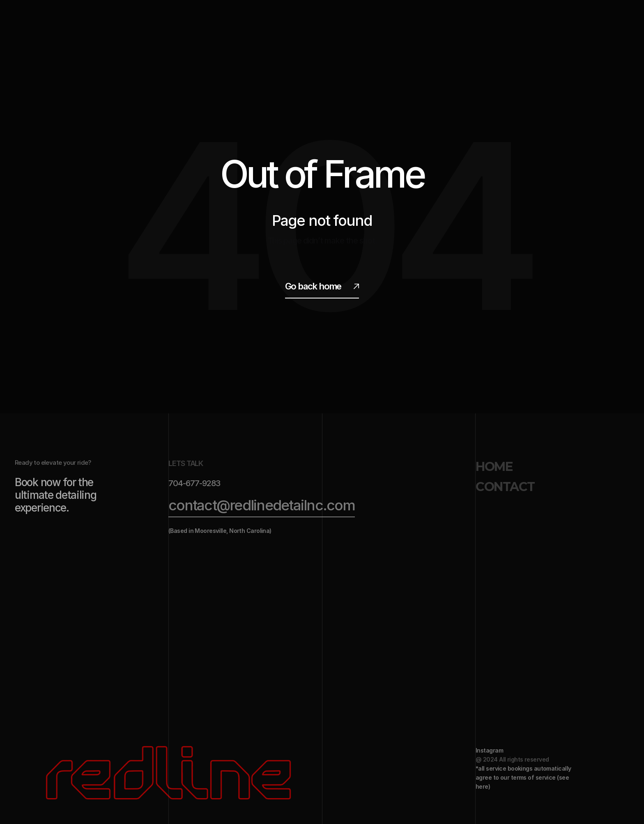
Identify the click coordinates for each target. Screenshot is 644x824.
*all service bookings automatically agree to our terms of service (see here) (524, 777)
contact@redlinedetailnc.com (262, 505)
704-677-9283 (194, 483)
